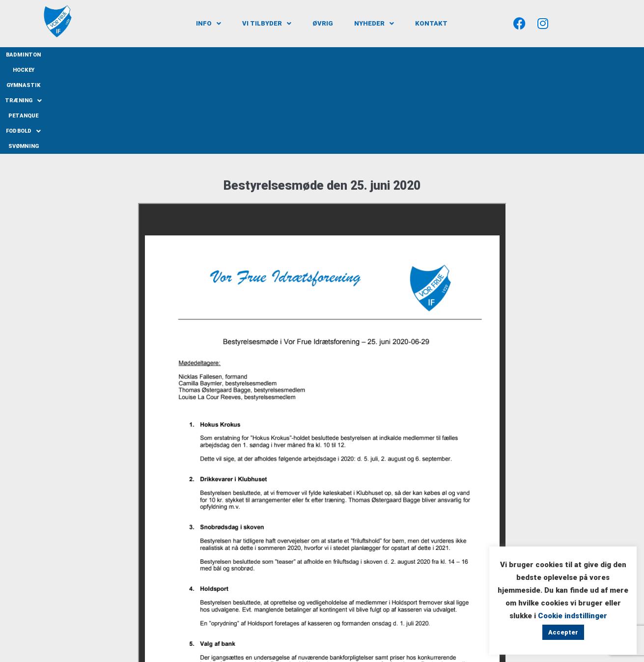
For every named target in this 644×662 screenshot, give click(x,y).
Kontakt (431, 23)
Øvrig (323, 23)
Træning (320, 55)
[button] (209, 23)
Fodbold (406, 55)
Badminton (198, 55)
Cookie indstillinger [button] (573, 616)
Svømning (449, 55)
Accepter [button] (563, 632)
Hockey (236, 55)
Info (209, 23)
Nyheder (374, 23)
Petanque (363, 55)
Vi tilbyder (267, 23)
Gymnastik (274, 55)
